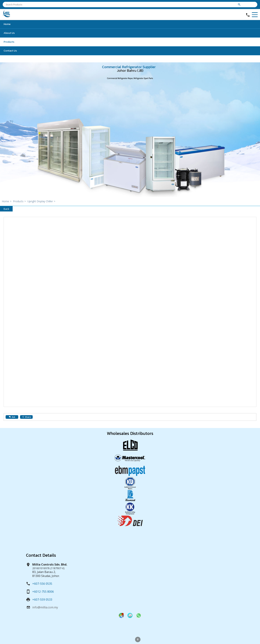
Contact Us (10, 51)
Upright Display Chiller (42, 201)
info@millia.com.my (45, 607)
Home (7, 24)
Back (6, 209)
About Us (9, 33)
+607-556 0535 (42, 584)
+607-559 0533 (42, 600)
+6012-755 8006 (43, 592)
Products (9, 42)
